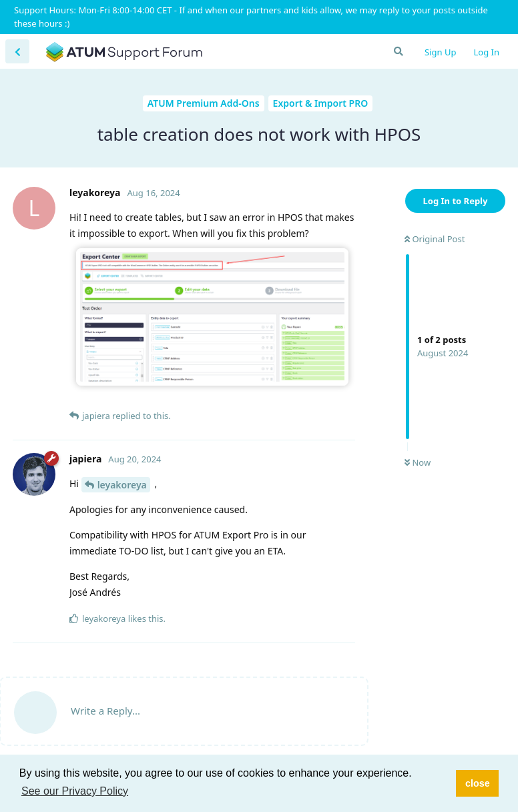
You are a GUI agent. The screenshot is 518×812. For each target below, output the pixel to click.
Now (418, 462)
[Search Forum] (398, 51)
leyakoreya (122, 485)
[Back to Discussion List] (17, 51)
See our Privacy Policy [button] (75, 791)
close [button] (478, 783)
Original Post (435, 239)
